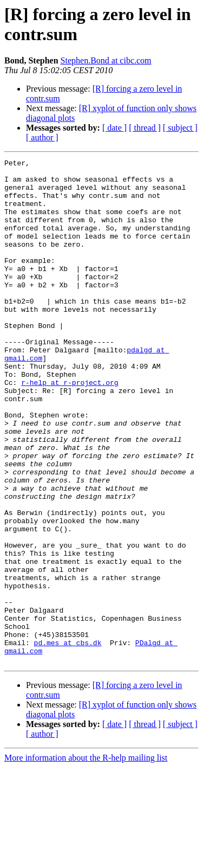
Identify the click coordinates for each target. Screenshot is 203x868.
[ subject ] (180, 128)
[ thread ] (145, 128)
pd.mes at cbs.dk (68, 740)
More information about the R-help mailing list (86, 859)
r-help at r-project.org (70, 428)
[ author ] (42, 137)
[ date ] (114, 128)
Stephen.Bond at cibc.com (106, 60)
